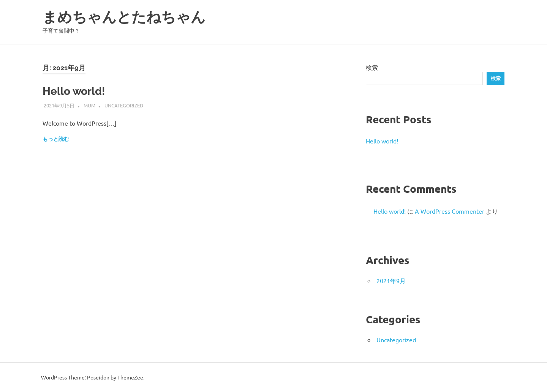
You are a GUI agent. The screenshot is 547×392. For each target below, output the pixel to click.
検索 (372, 67)
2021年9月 (391, 280)
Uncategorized (124, 105)
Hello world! (74, 91)
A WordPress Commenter (450, 211)
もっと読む (56, 139)
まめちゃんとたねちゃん (124, 17)
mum (89, 105)
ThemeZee (130, 377)
